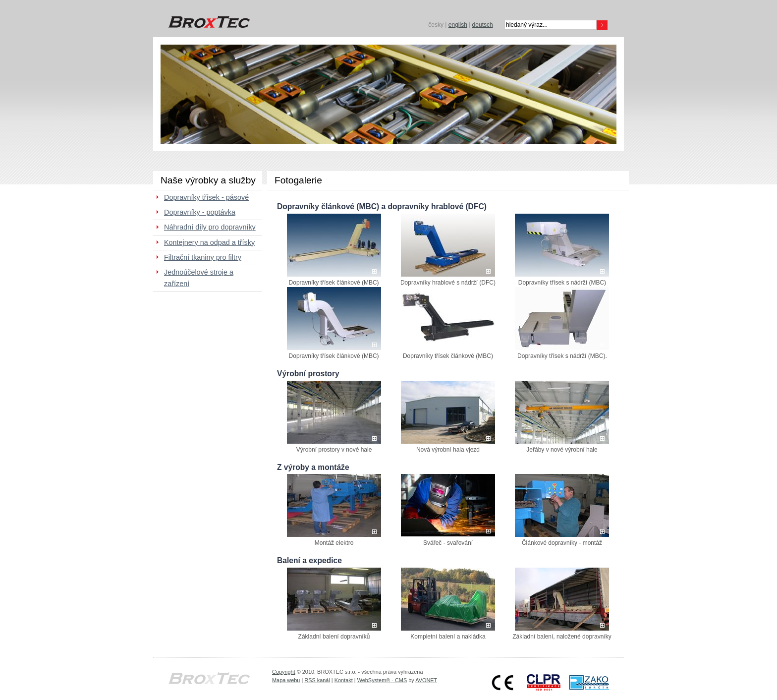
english (458, 25)
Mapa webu (286, 680)
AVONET (426, 680)
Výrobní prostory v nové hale (334, 450)
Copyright (284, 672)
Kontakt (344, 680)
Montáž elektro (334, 543)
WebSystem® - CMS (382, 680)
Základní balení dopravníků (334, 637)
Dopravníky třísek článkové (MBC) (334, 283)
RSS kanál (317, 680)
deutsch (483, 25)
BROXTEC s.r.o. (208, 22)
